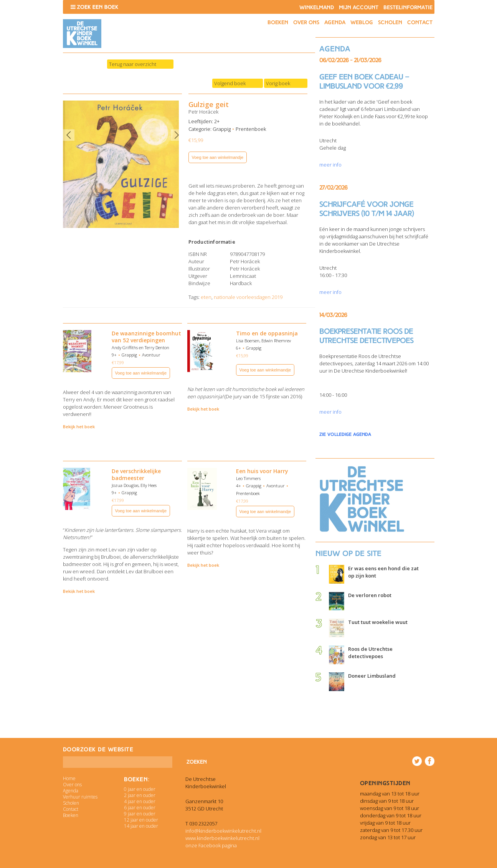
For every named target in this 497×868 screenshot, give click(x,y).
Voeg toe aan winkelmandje (218, 157)
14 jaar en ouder (141, 826)
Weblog (362, 22)
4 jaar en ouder (140, 801)
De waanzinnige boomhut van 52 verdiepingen (146, 337)
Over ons (306, 22)
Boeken (278, 22)
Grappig (222, 129)
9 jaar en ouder (140, 814)
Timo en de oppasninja (267, 333)
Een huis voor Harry (262, 471)
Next (177, 135)
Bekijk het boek (79, 427)
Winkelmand (317, 7)
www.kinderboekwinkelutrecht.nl (222, 838)
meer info (330, 165)
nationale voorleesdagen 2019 (248, 297)
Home (69, 778)
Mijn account (359, 7)
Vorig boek (278, 83)
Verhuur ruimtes (80, 797)
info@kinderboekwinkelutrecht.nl (223, 831)
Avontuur (151, 355)
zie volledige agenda (345, 434)
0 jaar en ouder (140, 789)
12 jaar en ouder (141, 820)
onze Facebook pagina (211, 845)
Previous (69, 135)
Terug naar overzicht (133, 64)
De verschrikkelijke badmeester (136, 474)
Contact (420, 22)
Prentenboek (251, 129)
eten (206, 297)
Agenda (335, 22)
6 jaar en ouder (140, 808)
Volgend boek (230, 83)
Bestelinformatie (408, 7)
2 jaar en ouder (140, 795)
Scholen (390, 22)
